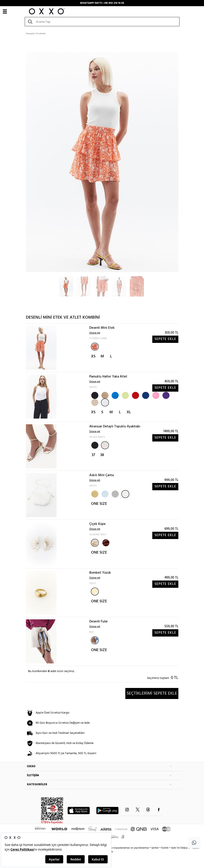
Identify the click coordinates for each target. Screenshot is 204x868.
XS (93, 356)
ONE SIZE (99, 504)
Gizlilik (165, 848)
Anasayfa (30, 34)
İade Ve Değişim (180, 848)
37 (93, 455)
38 (102, 455)
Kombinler (41, 34)
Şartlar (155, 848)
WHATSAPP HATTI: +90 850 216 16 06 (102, 3)
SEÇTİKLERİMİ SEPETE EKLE (152, 693)
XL (129, 412)
